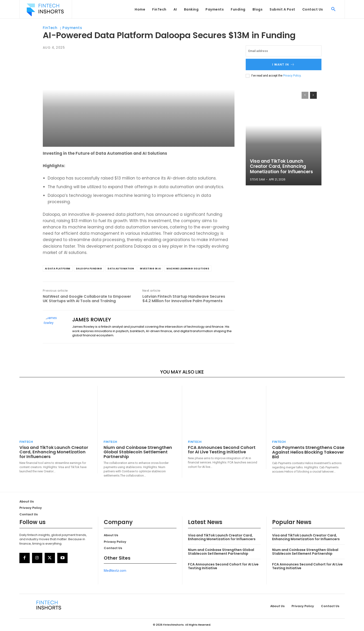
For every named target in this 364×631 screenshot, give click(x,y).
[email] (284, 51)
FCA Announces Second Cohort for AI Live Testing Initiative (222, 450)
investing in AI (150, 269)
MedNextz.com (115, 571)
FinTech (50, 28)
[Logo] (45, 10)
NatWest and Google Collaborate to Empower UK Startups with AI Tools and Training (87, 299)
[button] (333, 9)
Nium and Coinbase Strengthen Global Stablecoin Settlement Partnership (138, 452)
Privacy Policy (292, 76)
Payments (72, 28)
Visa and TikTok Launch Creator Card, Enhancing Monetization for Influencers (280, 167)
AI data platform (58, 269)
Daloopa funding (89, 269)
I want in (283, 64)
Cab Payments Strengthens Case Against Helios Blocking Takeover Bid (308, 452)
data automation (121, 269)
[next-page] (313, 95)
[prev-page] (305, 95)
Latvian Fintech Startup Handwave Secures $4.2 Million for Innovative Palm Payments (184, 299)
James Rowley (92, 320)
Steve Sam (257, 179)
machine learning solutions (188, 269)
